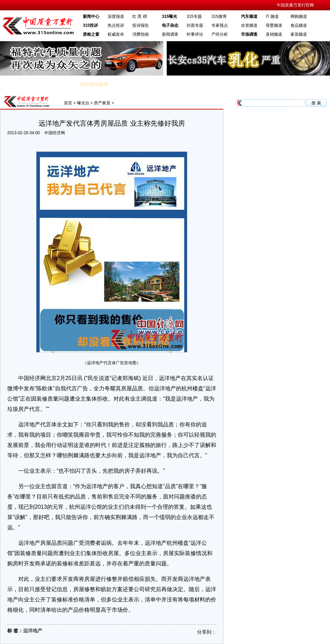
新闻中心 (91, 16)
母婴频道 (274, 25)
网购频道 (299, 16)
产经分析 (220, 34)
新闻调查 (170, 34)
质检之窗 (91, 34)
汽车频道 (249, 16)
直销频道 (274, 34)
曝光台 (83, 103)
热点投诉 (116, 25)
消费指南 (141, 34)
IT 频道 (272, 16)
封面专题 (195, 25)
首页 (68, 103)
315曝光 (169, 16)
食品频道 (299, 25)
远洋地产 (33, 631)
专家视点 (220, 25)
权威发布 (116, 34)
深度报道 (116, 16)
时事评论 (195, 34)
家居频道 (299, 34)
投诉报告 (141, 25)
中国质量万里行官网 (295, 5)
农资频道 (249, 25)
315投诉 (90, 25)
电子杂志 (170, 25)
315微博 (219, 16)
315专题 (194, 16)
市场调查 (249, 34)
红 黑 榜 (140, 16)
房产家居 (102, 103)
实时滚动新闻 (94, 85)
